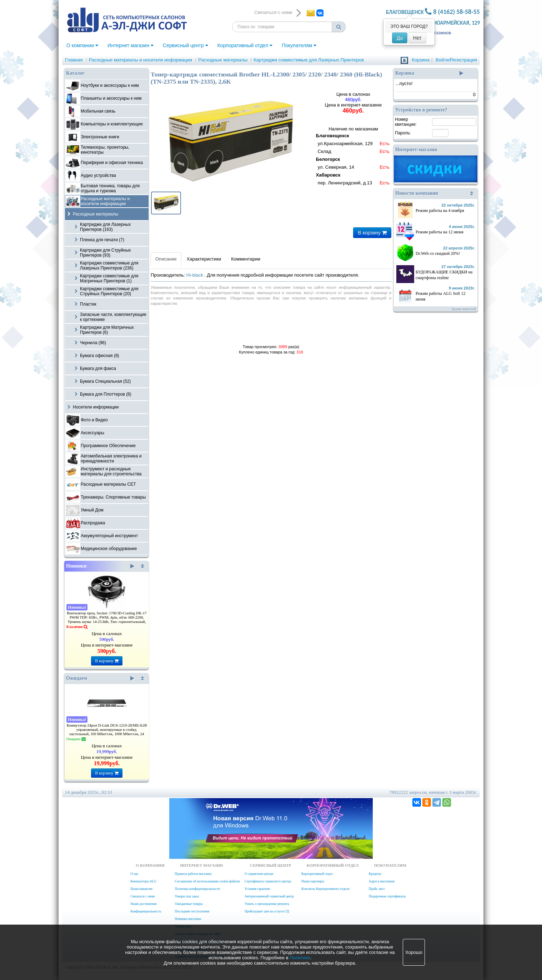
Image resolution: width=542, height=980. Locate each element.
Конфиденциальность (146, 911)
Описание (166, 259)
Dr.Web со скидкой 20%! (438, 253)
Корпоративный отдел (245, 45)
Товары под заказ (187, 896)
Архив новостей (464, 309)
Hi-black (195, 275)
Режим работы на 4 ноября (440, 211)
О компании (82, 45)
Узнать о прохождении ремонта (267, 904)
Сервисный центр (185, 45)
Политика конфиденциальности (197, 889)
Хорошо (414, 952)
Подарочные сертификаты (387, 896)
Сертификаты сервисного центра (268, 881)
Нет (417, 38)
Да (400, 38)
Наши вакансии (141, 889)
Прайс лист (377, 889)
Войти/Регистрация (456, 60)
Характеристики (204, 259)
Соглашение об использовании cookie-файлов (207, 881)
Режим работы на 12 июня (440, 232)
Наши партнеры (313, 881)
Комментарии (246, 259)
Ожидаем (100, 678)
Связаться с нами (142, 896)
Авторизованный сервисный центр (269, 896)
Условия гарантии (257, 889)
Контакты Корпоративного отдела (325, 889)
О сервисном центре (259, 874)
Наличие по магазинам (353, 157)
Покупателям (299, 45)
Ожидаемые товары (189, 904)
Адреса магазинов (382, 881)
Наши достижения (143, 904)
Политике (300, 958)
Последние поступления (192, 911)
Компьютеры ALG (143, 881)
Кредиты (375, 874)
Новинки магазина (188, 919)
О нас (134, 874)
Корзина (421, 60)
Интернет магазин (131, 45)
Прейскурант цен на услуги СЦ (267, 911)
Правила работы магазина (193, 874)
